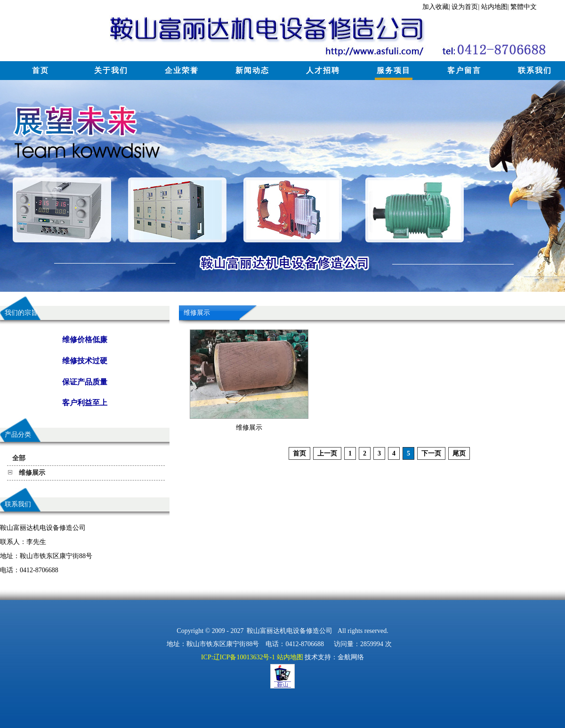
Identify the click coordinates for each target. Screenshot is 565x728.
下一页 (431, 453)
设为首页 (465, 7)
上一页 (327, 453)
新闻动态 (252, 70)
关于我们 (111, 70)
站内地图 (494, 7)
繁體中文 (524, 7)
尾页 (459, 453)
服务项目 (394, 70)
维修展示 (249, 428)
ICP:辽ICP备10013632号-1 (238, 657)
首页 (40, 70)
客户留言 (464, 70)
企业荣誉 (182, 70)
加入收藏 (436, 7)
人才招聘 (323, 70)
